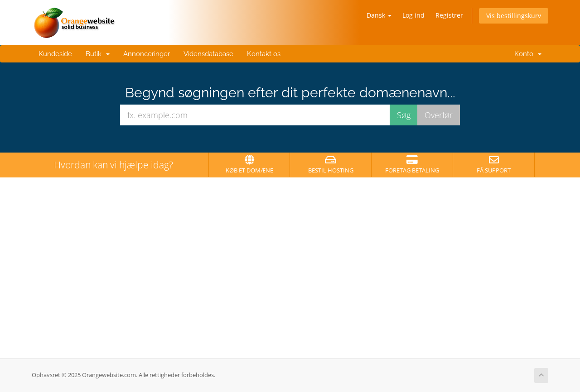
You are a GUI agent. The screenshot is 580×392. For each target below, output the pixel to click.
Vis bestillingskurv (514, 16)
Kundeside (55, 54)
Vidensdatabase (208, 54)
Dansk (379, 15)
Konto (526, 54)
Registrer (449, 15)
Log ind (413, 15)
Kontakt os (264, 54)
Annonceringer (147, 54)
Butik (98, 54)
